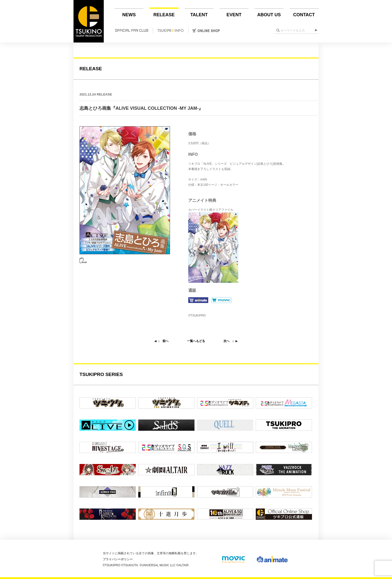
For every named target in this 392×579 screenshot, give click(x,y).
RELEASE (164, 15)
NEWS (129, 15)
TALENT (199, 15)
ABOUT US (269, 15)
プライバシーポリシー (118, 559)
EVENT (234, 15)
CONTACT (304, 15)
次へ (226, 341)
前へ (165, 341)
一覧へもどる (196, 341)
